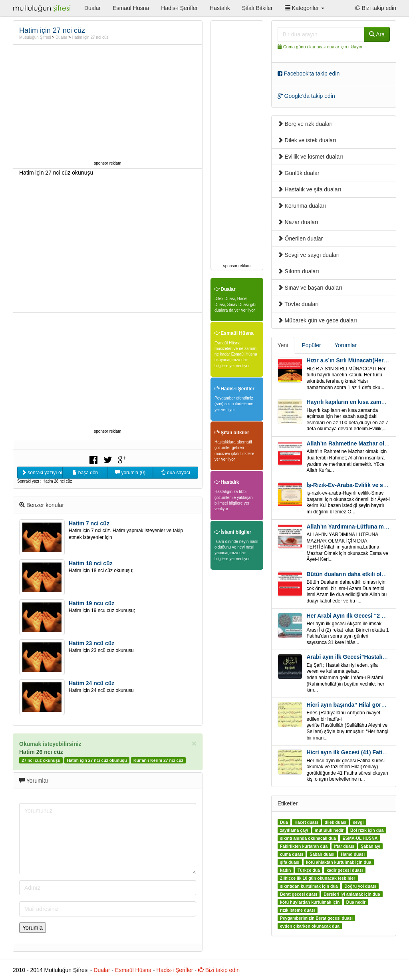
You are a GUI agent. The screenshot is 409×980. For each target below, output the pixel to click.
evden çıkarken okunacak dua (310, 926)
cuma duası (292, 854)
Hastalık (220, 8)
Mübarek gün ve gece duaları (317, 320)
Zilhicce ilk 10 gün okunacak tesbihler (318, 878)
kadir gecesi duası (344, 870)
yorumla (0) (130, 473)
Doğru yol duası (360, 886)
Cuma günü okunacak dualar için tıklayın (323, 47)
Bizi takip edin (375, 8)
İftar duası (344, 846)
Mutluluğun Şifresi (35, 37)
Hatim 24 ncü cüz (91, 683)
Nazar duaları (298, 222)
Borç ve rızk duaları (305, 124)
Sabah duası (322, 854)
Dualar (92, 8)
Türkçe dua (309, 870)
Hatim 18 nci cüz (91, 563)
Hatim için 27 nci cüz (90, 37)
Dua (284, 822)
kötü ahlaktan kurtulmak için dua (339, 862)
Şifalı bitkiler (232, 433)
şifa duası (290, 862)
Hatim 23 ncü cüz (91, 643)
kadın (285, 870)
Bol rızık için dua (367, 830)
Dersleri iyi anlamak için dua (352, 894)
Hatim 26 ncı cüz (41, 752)
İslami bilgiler (233, 532)
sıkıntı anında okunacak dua (308, 838)
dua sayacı (176, 473)
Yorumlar (346, 345)
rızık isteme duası (298, 910)
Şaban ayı (370, 846)
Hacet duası (306, 822)
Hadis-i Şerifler (179, 8)
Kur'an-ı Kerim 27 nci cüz (158, 760)
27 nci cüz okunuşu (41, 760)
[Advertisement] (108, 103)
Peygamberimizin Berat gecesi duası (316, 918)
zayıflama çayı (294, 830)
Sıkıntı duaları (298, 271)
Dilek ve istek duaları (307, 140)
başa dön (85, 473)
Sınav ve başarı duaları (310, 288)
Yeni (283, 345)
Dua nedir (356, 902)
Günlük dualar (299, 173)
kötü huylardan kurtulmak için (310, 902)
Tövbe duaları (298, 304)
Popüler (311, 345)
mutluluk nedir (329, 830)
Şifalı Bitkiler (257, 8)
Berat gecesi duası (299, 894)
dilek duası (336, 822)
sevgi (358, 822)
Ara (377, 34)
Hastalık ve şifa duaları (310, 189)
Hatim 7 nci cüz (89, 523)
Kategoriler (305, 8)
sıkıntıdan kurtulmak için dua (309, 886)
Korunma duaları (302, 206)
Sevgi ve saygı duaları (309, 255)
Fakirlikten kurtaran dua (304, 846)
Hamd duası (353, 854)
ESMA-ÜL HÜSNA (360, 838)
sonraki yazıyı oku (42, 473)
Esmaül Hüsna (131, 8)
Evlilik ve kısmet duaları (310, 157)
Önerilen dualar (300, 239)
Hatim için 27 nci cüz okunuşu (97, 760)
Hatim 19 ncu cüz (91, 603)
